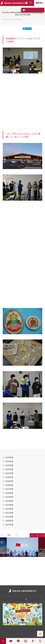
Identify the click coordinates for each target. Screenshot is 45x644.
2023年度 (9, 465)
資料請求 (22, 599)
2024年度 (9, 461)
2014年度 (9, 501)
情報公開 (13, 629)
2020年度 (9, 477)
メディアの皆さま (13, 636)
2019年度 (9, 481)
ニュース (9, 22)
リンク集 (13, 633)
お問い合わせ (32, 633)
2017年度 (9, 489)
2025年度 (9, 457)
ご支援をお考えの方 (33, 10)
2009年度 (9, 521)
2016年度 (9, 493)
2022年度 (9, 469)
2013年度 (9, 505)
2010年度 (9, 517)
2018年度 (9, 485)
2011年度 (9, 513)
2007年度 (9, 525)
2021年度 (9, 473)
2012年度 (9, 509)
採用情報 (32, 629)
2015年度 (9, 497)
